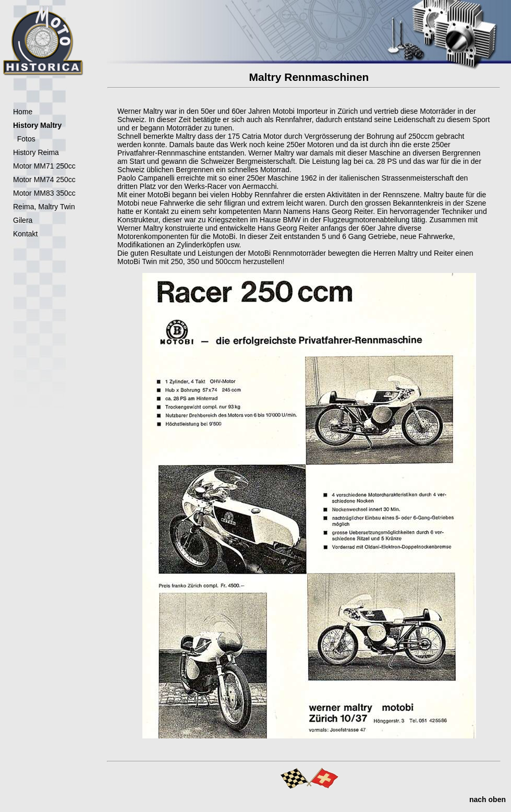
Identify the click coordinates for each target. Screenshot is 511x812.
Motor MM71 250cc (44, 166)
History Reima (36, 152)
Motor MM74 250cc (44, 180)
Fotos (24, 139)
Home (23, 112)
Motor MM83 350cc (44, 193)
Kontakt (25, 234)
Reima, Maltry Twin (44, 207)
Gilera (23, 220)
